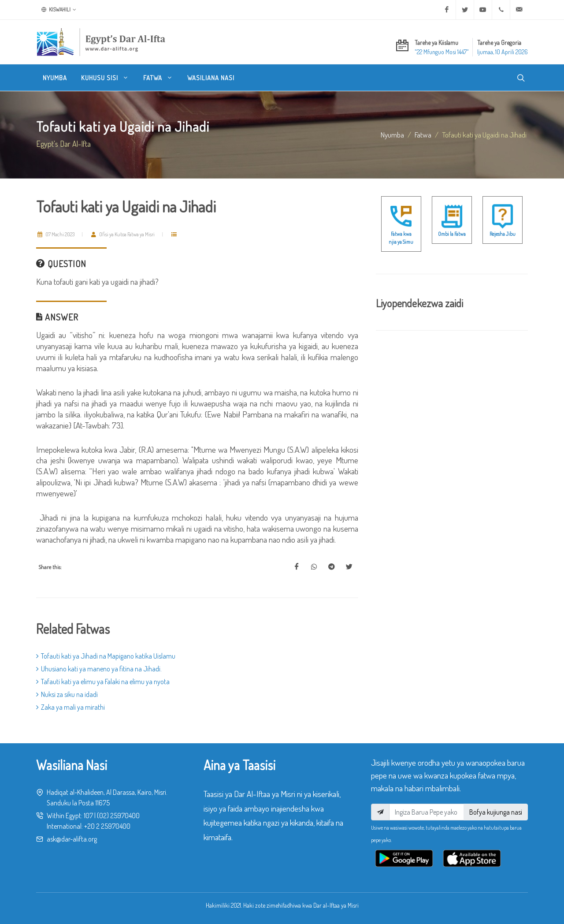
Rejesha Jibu (503, 234)
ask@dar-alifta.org (72, 839)
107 (88, 816)
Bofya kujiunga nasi (496, 812)
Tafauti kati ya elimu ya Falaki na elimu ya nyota (103, 682)
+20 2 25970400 (107, 826)
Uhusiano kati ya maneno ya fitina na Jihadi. (99, 669)
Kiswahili (59, 10)
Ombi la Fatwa (452, 234)
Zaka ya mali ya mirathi (70, 707)
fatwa (423, 134)
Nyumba (392, 134)
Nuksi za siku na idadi (67, 694)
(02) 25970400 (118, 816)
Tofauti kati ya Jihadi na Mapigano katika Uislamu (106, 656)
